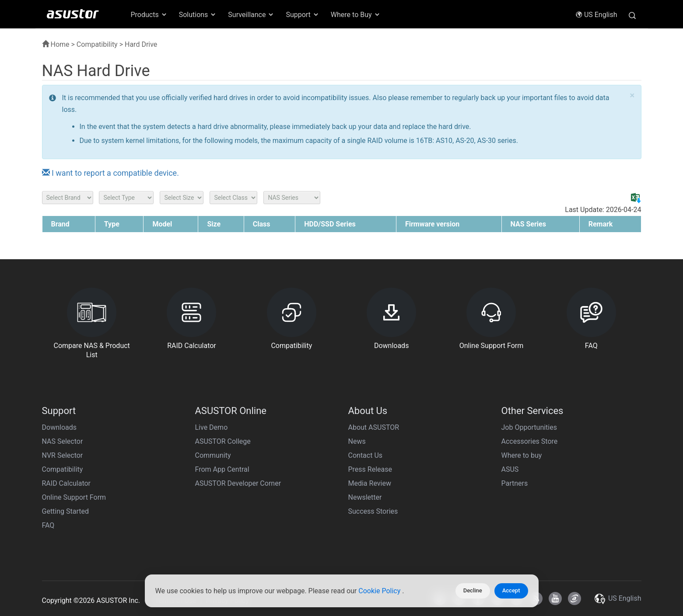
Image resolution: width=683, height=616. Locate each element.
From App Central (222, 469)
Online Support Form (74, 497)
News (357, 441)
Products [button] (149, 15)
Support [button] (302, 15)
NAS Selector (63, 441)
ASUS (510, 469)
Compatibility (97, 44)
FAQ (48, 525)
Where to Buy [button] (356, 15)
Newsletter (365, 497)
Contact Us (366, 455)
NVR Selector (63, 455)
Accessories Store (530, 441)
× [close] (632, 96)
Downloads (59, 427)
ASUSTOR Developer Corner (238, 483)
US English (596, 15)
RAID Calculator (67, 483)
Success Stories (373, 511)
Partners (515, 483)
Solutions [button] (198, 15)
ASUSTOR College (223, 441)
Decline (473, 590)
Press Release (370, 469)
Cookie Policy (380, 591)
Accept (511, 590)
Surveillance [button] (251, 15)
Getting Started (66, 511)
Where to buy (522, 455)
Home (56, 44)
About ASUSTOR (374, 427)
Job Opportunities (529, 427)
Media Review (370, 483)
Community (213, 455)
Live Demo (212, 427)
